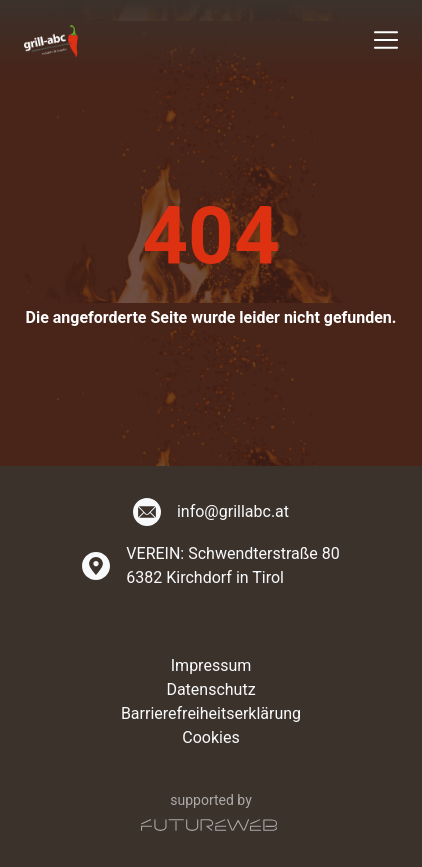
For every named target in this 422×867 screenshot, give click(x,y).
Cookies (210, 737)
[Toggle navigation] (386, 40)
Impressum (211, 665)
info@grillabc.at (233, 511)
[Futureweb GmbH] (209, 825)
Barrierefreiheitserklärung (211, 713)
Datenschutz (210, 689)
